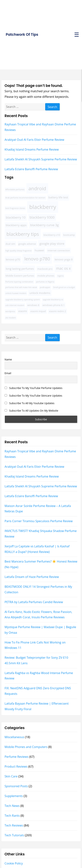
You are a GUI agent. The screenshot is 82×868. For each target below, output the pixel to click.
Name (8, 359)
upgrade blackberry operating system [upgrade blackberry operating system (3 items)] (23, 300)
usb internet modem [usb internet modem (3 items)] (15, 305)
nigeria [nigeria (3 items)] (60, 276)
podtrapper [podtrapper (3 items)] (45, 287)
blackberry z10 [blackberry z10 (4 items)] (52, 235)
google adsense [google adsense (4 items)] (27, 244)
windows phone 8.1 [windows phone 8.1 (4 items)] (54, 305)
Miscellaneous (15, 737)
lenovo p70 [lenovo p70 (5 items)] (13, 259)
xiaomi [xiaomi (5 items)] (23, 311)
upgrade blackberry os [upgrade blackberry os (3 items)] (53, 300)
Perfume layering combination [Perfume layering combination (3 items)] (19, 282)
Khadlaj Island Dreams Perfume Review (32, 149)
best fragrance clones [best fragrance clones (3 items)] (15, 208)
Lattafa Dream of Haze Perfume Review (32, 577)
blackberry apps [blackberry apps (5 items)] (16, 225)
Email (8, 373)
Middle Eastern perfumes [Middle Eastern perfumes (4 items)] (20, 276)
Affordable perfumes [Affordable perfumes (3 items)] (15, 189)
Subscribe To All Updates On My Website (32, 411)
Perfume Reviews (17, 757)
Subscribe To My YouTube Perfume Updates (34, 388)
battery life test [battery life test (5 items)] (58, 197)
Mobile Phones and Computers (26, 747)
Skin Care (11, 776)
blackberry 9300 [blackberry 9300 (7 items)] (42, 217)
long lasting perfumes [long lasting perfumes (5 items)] (20, 269)
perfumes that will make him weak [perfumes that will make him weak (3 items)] (21, 287)
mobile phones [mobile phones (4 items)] (46, 276)
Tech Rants (12, 816)
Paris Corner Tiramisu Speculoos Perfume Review (39, 521)
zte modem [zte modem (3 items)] (11, 318)
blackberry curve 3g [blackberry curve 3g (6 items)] (45, 225)
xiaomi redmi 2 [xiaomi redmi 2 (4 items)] (58, 311)
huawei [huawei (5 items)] (39, 250)
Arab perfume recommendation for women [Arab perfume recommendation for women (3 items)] (25, 198)
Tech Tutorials (14, 835)
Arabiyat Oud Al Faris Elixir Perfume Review (34, 140)
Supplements (14, 796)
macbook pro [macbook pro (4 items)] (45, 269)
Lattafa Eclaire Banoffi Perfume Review (31, 169)
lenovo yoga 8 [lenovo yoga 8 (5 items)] (64, 259)
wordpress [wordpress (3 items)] (10, 311)
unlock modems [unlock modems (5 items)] (40, 293)
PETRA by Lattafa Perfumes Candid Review (34, 602)
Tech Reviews (14, 825)
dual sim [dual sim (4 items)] (10, 244)
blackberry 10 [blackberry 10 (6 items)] (16, 217)
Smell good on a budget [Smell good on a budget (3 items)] (64, 287)
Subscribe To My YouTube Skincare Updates (33, 396)
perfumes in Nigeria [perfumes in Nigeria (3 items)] (45, 282)
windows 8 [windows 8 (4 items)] (33, 305)
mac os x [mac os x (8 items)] (63, 268)
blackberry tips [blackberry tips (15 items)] (23, 234)
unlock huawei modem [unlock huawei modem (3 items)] (16, 293)
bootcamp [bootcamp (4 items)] (69, 235)
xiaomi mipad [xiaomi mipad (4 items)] (38, 311)
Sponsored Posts (16, 786)
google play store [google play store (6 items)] (52, 243)
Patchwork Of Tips (22, 35)
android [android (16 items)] (37, 188)
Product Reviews (16, 766)
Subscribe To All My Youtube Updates (30, 403)
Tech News (12, 806)
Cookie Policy (14, 863)
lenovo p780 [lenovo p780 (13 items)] (37, 259)
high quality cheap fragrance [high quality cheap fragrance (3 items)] (19, 251)
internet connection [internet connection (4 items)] (59, 250)
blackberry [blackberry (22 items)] (43, 207)
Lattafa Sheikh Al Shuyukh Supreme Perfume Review (41, 159)
